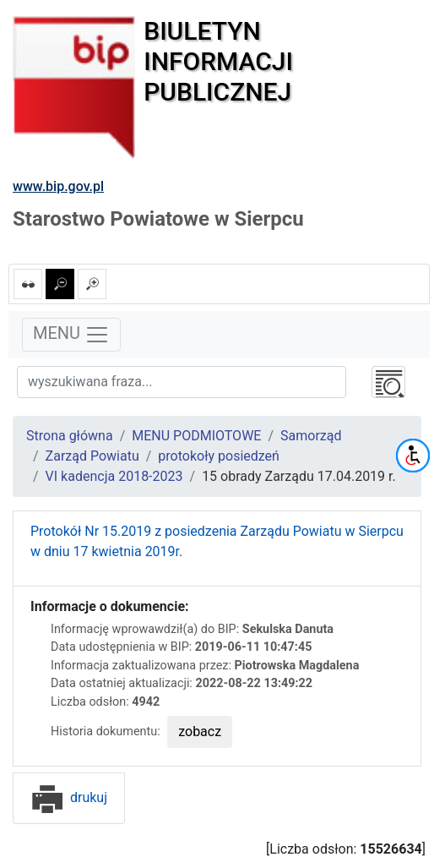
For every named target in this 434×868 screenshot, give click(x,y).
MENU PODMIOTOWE (196, 436)
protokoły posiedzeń (219, 456)
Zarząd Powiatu (92, 456)
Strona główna (70, 436)
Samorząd (311, 436)
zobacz (200, 732)
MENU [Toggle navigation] (71, 335)
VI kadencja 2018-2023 (114, 476)
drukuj (69, 797)
